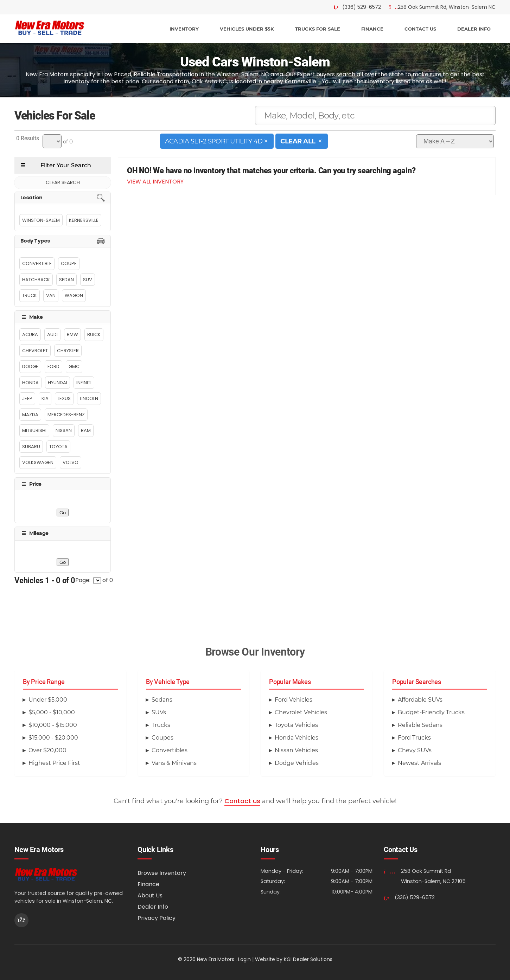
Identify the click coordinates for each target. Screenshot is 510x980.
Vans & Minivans (174, 763)
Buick (94, 334)
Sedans (162, 700)
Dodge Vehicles (297, 763)
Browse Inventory (162, 873)
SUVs (159, 712)
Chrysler (68, 351)
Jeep (27, 398)
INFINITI (84, 383)
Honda (30, 383)
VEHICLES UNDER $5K (247, 29)
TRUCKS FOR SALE (318, 29)
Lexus (64, 398)
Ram (86, 430)
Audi (52, 334)
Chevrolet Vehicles (301, 712)
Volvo (71, 462)
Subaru (31, 447)
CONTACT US (420, 29)
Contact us (242, 801)
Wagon (74, 295)
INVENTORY (184, 29)
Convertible (37, 263)
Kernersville (84, 220)
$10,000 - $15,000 (53, 725)
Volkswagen (38, 462)
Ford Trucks (414, 738)
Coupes (162, 738)
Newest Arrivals (419, 763)
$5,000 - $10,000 (52, 712)
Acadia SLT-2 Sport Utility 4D (217, 141)
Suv (88, 280)
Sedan (66, 280)
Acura (30, 334)
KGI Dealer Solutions (308, 959)
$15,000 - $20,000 (53, 738)
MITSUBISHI (34, 430)
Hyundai (58, 383)
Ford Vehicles (294, 700)
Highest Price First (54, 763)
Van (51, 295)
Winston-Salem (41, 220)
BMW (72, 334)
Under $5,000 (48, 700)
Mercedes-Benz (66, 415)
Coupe (69, 263)
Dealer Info (153, 907)
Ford (53, 366)
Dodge (30, 366)
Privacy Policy (157, 918)
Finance (148, 884)
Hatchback (36, 280)
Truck (30, 295)
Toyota (58, 447)
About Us (150, 895)
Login (244, 959)
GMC (74, 366)
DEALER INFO (474, 29)
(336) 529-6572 (415, 897)
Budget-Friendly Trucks (431, 712)
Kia (45, 398)
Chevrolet (35, 351)
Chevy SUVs (415, 750)
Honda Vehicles (297, 738)
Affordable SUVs (420, 700)
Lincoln (89, 398)
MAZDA (30, 415)
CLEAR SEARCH (63, 182)
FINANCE (372, 29)
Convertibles (170, 750)
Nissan (64, 430)
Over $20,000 (47, 750)
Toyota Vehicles (296, 725)
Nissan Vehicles (296, 750)
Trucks (161, 725)
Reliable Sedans (420, 725)
